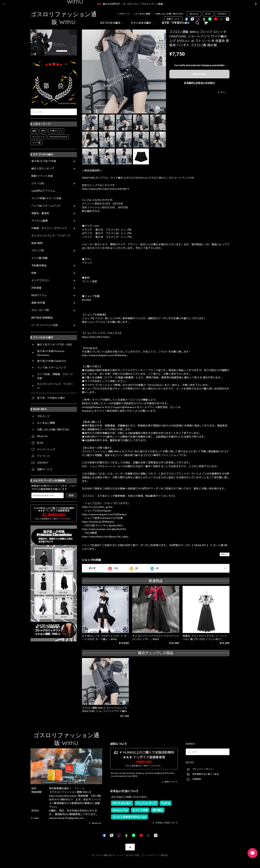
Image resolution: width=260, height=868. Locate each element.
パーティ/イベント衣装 (45, 325)
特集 (34, 273)
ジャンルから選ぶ (143, 23)
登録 (71, 495)
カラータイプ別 (40, 310)
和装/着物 (37, 243)
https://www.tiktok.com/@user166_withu (105, 537)
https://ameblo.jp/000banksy (98, 522)
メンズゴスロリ (40, 281)
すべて (92, 568)
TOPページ (124, 14)
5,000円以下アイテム (43, 191)
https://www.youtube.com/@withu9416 (104, 529)
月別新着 (36, 288)
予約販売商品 (39, 266)
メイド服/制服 (39, 258)
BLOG (208, 14)
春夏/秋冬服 (38, 303)
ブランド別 (38, 251)
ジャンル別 (38, 184)
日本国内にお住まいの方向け (199, 83)
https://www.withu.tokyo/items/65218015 (105, 189)
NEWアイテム (39, 295)
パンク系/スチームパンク (46, 206)
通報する (225, 554)
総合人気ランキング (43, 169)
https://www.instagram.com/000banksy (104, 514)
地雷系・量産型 (40, 213)
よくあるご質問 (143, 14)
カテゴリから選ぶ (112, 23)
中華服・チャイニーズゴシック (49, 228)
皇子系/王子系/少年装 (44, 161)
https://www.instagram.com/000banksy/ (105, 355)
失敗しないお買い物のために (170, 14)
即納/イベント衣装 (42, 176)
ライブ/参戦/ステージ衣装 (46, 198)
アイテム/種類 (39, 221)
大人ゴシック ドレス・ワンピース (51, 236)
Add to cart (199, 74)
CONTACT (222, 14)
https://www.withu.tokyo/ (96, 337)
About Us (194, 14)
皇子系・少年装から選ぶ (176, 23)
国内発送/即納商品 (42, 318)
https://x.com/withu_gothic (97, 507)
